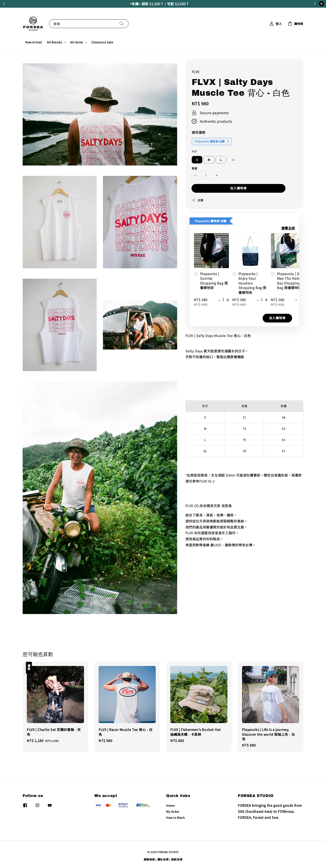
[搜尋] (122, 24)
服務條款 (149, 859)
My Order (173, 812)
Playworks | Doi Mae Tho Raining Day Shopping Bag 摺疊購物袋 (288, 281)
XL (233, 160)
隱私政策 (163, 859)
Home (170, 806)
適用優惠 (199, 132)
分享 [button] (198, 200)
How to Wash (176, 818)
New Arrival (34, 42)
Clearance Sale (102, 42)
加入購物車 (238, 188)
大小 (194, 151)
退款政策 (177, 859)
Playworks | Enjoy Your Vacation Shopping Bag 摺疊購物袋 (249, 283)
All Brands (55, 42)
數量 (194, 168)
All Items (77, 42)
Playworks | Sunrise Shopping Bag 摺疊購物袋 (211, 281)
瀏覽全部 (288, 228)
